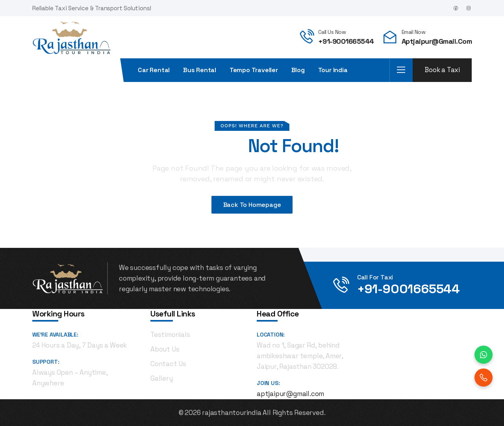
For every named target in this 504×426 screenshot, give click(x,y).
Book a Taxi (442, 70)
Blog (298, 70)
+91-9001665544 (346, 41)
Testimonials (170, 335)
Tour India (333, 70)
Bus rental (200, 70)
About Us (165, 349)
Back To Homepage (252, 205)
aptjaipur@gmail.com (437, 41)
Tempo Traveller (254, 70)
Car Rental (154, 70)
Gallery (162, 378)
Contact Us (168, 364)
